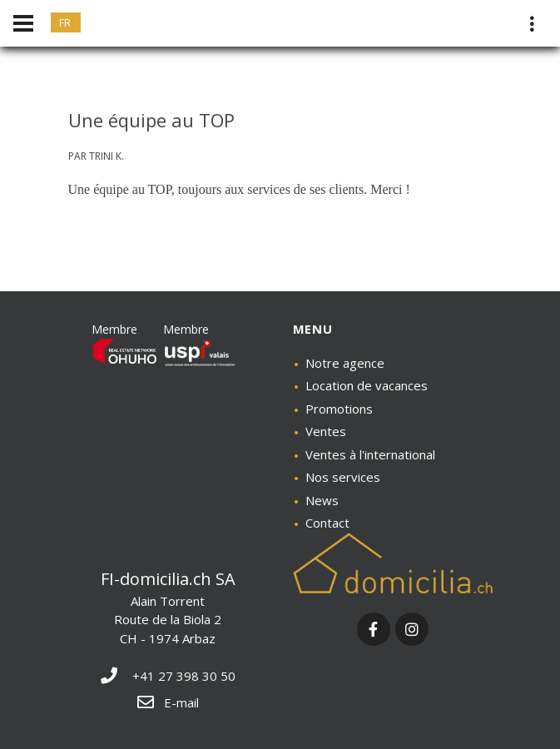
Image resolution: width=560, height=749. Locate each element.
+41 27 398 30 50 (168, 676)
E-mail (168, 702)
